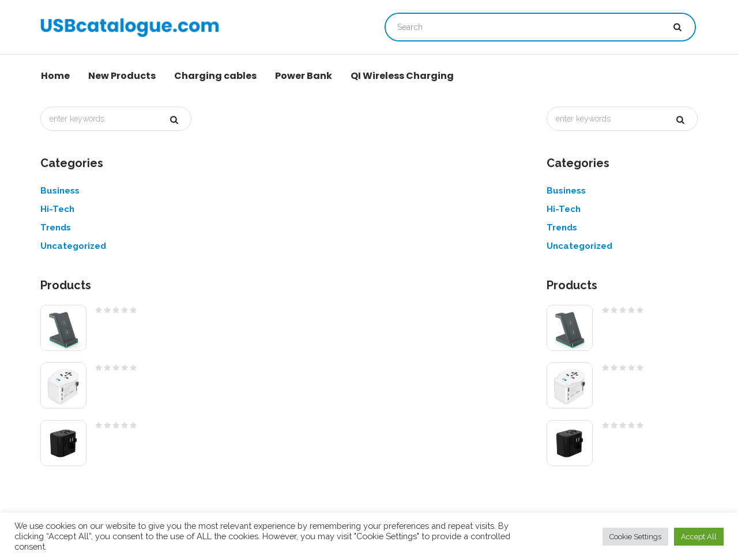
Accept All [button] (699, 537)
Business (60, 191)
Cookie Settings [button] (635, 537)
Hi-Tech (57, 209)
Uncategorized (73, 246)
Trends (56, 228)
